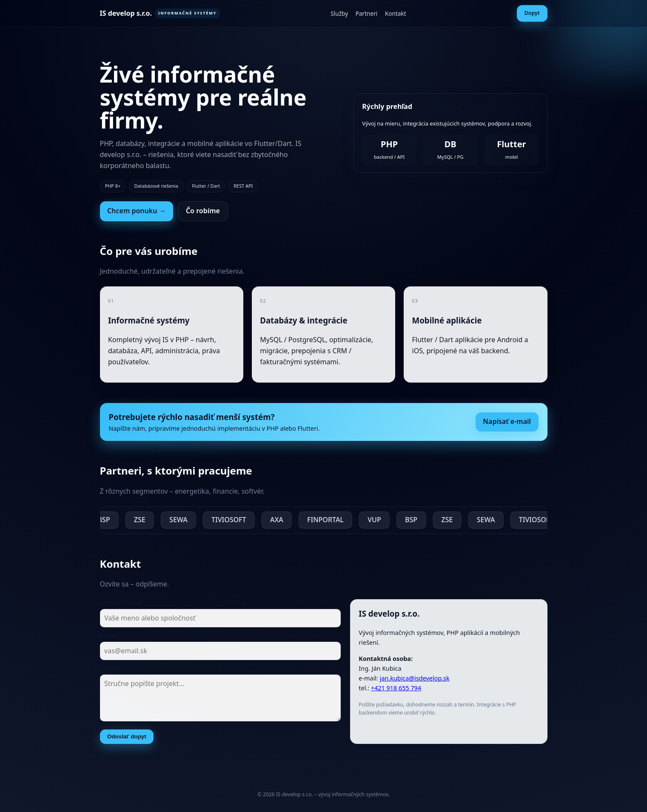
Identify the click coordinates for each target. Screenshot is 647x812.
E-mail (110, 639)
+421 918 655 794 (396, 691)
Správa (111, 671)
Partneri (367, 13)
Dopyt (532, 13)
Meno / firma (121, 606)
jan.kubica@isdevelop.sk (415, 681)
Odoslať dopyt (127, 739)
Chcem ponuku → (136, 211)
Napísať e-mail (507, 424)
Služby (339, 13)
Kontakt (396, 13)
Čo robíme (203, 211)
